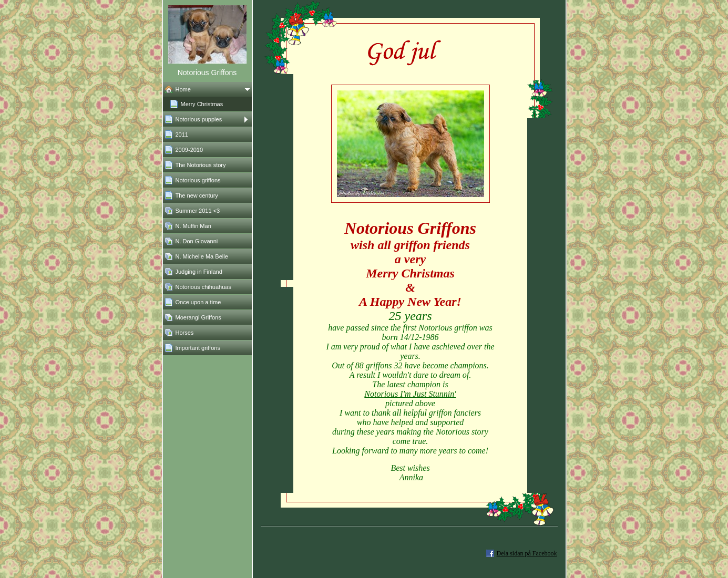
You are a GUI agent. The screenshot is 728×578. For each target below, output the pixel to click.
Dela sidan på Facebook (527, 553)
